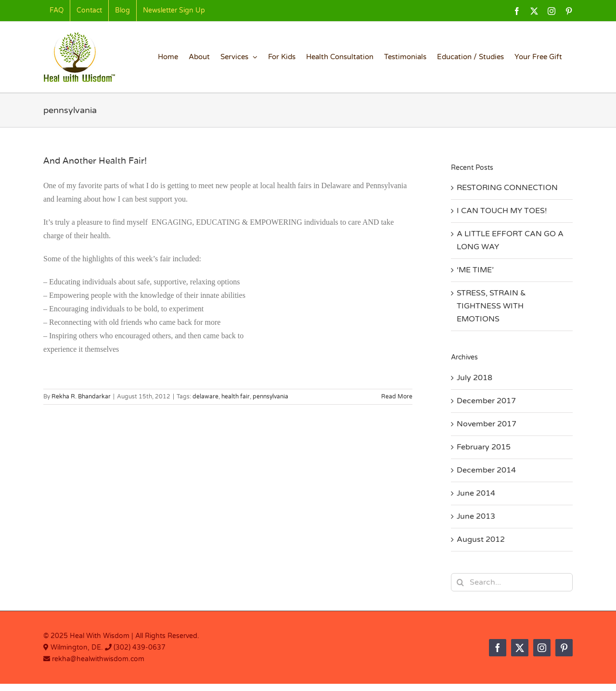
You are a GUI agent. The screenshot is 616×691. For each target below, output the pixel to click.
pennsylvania (270, 397)
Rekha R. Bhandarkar (81, 397)
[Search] (460, 582)
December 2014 (486, 470)
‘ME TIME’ (475, 270)
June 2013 (476, 516)
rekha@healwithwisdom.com (97, 659)
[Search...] (512, 582)
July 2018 (475, 378)
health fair (236, 397)
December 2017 (486, 401)
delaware (205, 397)
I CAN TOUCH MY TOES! (502, 211)
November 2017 (487, 424)
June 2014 (476, 493)
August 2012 (481, 539)
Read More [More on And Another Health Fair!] (397, 397)
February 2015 (484, 447)
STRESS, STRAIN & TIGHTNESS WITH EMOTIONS (491, 306)
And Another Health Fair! (95, 160)
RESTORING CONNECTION (507, 188)
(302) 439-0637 (140, 647)
